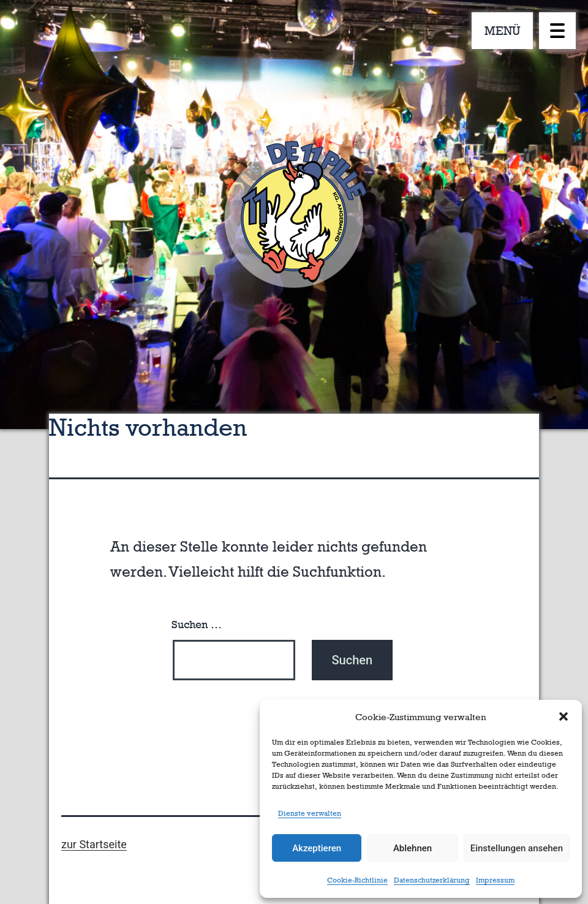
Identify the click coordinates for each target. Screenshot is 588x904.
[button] (563, 716)
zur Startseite (94, 844)
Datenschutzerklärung (432, 880)
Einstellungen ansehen (517, 848)
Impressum (495, 880)
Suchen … (197, 625)
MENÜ (503, 31)
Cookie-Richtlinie (357, 880)
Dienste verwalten (310, 813)
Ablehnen (413, 848)
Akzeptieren (317, 848)
